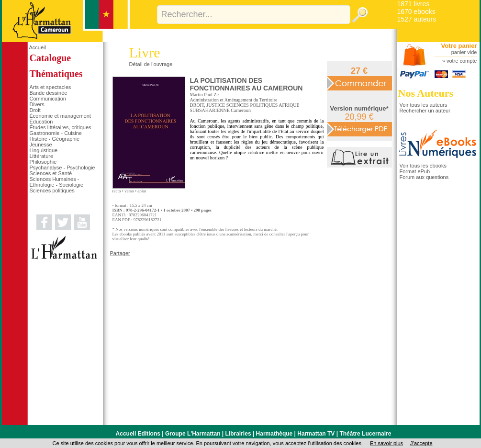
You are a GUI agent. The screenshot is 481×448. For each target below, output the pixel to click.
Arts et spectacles (50, 87)
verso (129, 191)
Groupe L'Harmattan (193, 434)
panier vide (464, 52)
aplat (142, 191)
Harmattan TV (316, 434)
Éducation (41, 122)
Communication (48, 99)
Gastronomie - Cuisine (56, 133)
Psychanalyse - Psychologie (62, 168)
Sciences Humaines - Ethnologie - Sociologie (57, 182)
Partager (120, 253)
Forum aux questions (424, 177)
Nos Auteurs (426, 93)
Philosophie (43, 162)
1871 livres (414, 4)
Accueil (38, 47)
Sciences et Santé (51, 173)
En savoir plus (386, 443)
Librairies (238, 434)
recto (117, 191)
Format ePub (415, 171)
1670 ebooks (416, 11)
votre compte (462, 61)
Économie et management (60, 116)
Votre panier (459, 46)
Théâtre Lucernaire (365, 434)
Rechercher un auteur (425, 111)
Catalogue (50, 58)
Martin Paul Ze (205, 95)
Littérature (42, 156)
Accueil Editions (138, 434)
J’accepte (421, 443)
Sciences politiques (52, 190)
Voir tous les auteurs (424, 105)
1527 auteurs (417, 19)
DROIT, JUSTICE (208, 105)
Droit (35, 110)
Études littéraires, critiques (61, 127)
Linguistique (44, 150)
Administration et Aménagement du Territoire (234, 100)
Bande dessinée (49, 93)
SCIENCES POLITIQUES (252, 105)
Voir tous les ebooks (423, 166)
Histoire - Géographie (55, 139)
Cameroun (241, 110)
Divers (37, 104)
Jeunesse (41, 145)
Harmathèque (274, 434)
